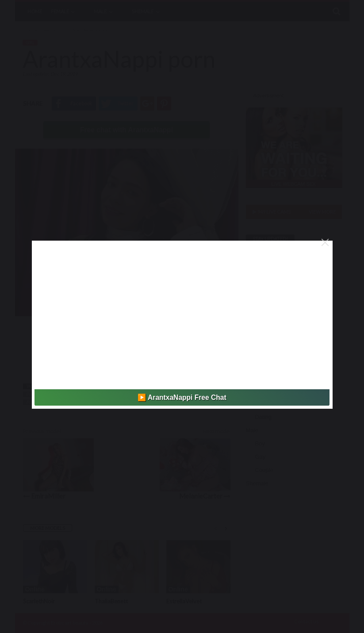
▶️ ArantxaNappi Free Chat (182, 397)
